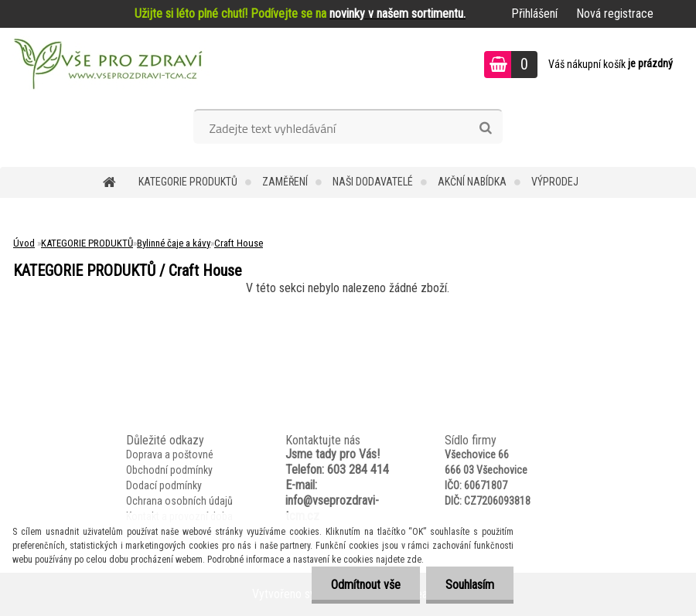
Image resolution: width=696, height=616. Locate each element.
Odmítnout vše (366, 585)
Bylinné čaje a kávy (174, 243)
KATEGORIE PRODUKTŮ (188, 182)
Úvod (24, 243)
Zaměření (285, 182)
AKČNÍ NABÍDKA (472, 182)
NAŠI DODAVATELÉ (373, 182)
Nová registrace (615, 14)
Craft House (239, 243)
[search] (485, 128)
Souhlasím (470, 585)
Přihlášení (534, 14)
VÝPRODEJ (555, 182)
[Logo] (106, 66)
